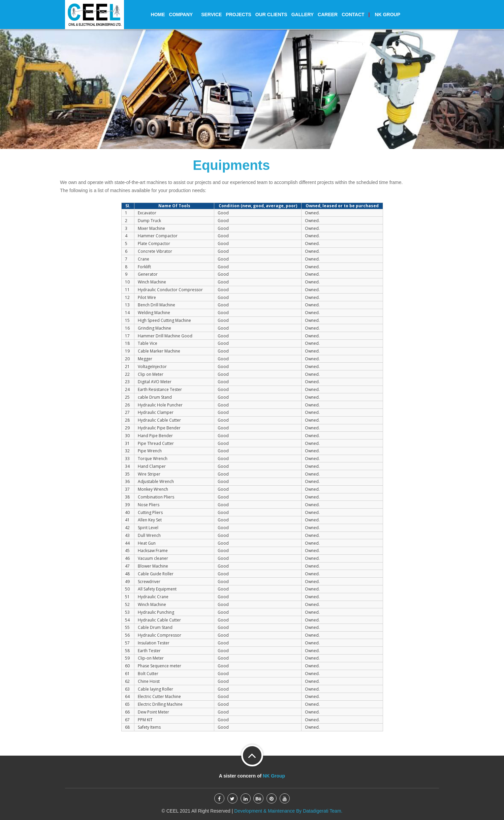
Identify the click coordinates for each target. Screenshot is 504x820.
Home (158, 14)
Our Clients (271, 14)
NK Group (274, 776)
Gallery (303, 14)
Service (211, 14)
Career (328, 14)
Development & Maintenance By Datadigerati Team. (288, 811)
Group (384, 14)
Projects (238, 14)
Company (183, 14)
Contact (353, 14)
